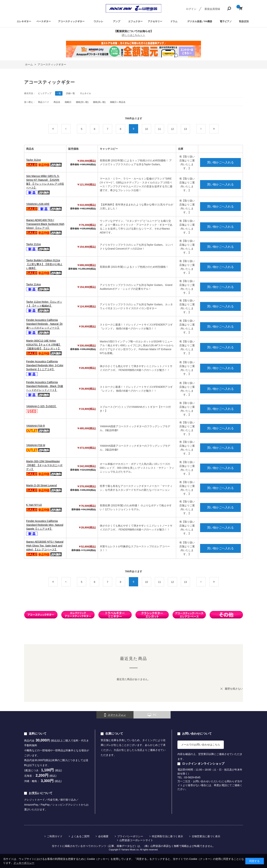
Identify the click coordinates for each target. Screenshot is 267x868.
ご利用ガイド (55, 836)
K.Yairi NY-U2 (34, 505)
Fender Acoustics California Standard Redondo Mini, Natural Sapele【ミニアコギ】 (45, 525)
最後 (219, 129)
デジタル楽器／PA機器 (200, 21)
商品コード (44, 102)
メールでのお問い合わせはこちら (201, 745)
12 (172, 129)
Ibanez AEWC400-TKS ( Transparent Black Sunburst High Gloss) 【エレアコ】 (45, 224)
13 (185, 129)
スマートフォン (115, 715)
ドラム (174, 21)
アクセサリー (155, 21)
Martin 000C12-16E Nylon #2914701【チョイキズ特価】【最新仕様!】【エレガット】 (44, 345)
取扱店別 (244, 21)
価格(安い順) (82, 102)
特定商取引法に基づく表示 (167, 836)
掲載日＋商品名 (118, 102)
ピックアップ (45, 93)
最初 (58, 129)
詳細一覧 (70, 93)
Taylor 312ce (33, 160)
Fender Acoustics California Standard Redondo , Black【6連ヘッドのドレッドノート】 (45, 386)
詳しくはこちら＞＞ (133, 35)
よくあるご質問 (80, 836)
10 (146, 129)
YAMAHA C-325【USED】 (42, 406)
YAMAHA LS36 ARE (38, 204)
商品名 (57, 102)
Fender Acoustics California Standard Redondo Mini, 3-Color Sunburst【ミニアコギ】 (45, 365)
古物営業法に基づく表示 (206, 836)
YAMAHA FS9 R (36, 426)
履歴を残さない (234, 689)
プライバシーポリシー (130, 836)
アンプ (117, 21)
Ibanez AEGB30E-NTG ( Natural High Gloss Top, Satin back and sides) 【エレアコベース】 (45, 546)
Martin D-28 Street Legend (41, 485)
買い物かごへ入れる (220, 162)
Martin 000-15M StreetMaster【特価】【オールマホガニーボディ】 (44, 465)
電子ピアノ (226, 21)
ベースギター (44, 21)
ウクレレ (98, 21)
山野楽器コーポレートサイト (136, 840)
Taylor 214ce (33, 284)
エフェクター (135, 21)
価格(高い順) (99, 102)
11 (159, 129)
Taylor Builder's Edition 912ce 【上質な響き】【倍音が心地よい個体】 (44, 264)
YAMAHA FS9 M (36, 445)
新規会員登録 (212, 9)
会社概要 (103, 836)
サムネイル (85, 93)
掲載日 (68, 102)
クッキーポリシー (24, 863)
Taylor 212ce (33, 244)
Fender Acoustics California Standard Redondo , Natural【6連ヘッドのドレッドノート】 (44, 324)
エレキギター (24, 21)
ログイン (191, 9)
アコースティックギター (71, 21)
